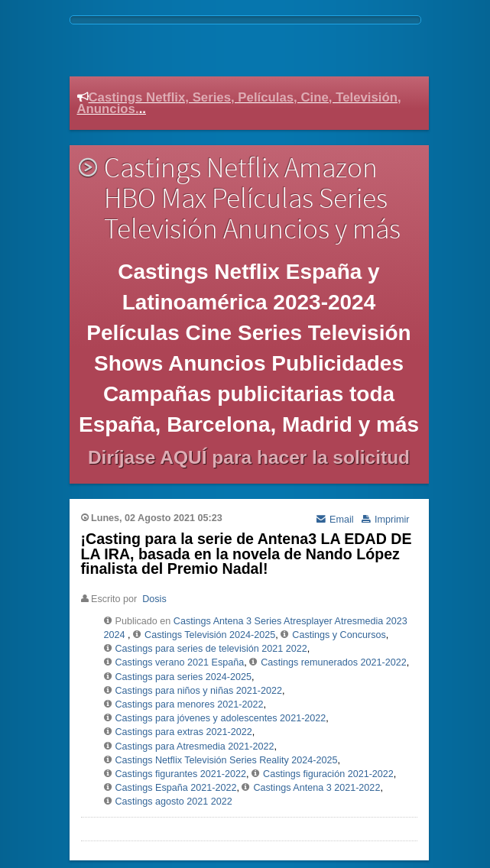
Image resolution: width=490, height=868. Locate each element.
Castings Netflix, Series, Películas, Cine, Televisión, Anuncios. (239, 103)
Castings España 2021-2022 (176, 788)
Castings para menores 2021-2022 (190, 704)
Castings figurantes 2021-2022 (181, 774)
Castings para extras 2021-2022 (184, 732)
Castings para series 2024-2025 (184, 677)
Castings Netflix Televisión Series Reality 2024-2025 (227, 760)
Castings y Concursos (339, 635)
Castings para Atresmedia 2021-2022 (195, 747)
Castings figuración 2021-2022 (328, 774)
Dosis (154, 599)
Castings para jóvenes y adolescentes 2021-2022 (221, 718)
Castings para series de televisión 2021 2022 (211, 649)
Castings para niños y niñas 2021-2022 (199, 691)
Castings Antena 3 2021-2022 (316, 788)
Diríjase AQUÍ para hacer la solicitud (249, 457)
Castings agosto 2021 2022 (174, 802)
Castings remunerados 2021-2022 (333, 662)
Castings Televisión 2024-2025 (210, 635)
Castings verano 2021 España (180, 662)
